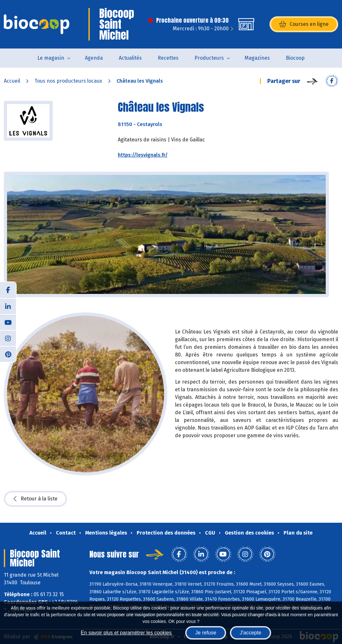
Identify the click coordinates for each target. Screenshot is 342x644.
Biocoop (295, 58)
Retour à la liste (35, 499)
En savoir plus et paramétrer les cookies (126, 633)
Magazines (257, 58)
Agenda (94, 58)
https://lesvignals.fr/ (143, 155)
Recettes (168, 58)
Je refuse (206, 633)
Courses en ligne (304, 24)
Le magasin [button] (51, 58)
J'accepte (251, 633)
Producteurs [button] (209, 58)
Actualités (130, 58)
